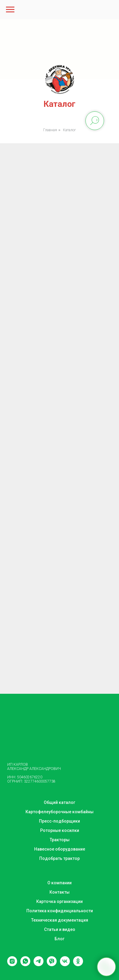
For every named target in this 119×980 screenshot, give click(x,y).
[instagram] (12, 964)
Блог (59, 939)
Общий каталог (59, 802)
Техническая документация (60, 920)
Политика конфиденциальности (60, 911)
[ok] (78, 964)
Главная (50, 130)
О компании (59, 883)
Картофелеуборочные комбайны (59, 812)
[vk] (65, 964)
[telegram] (39, 964)
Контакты (59, 892)
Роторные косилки (60, 830)
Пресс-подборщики (59, 821)
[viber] (52, 964)
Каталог (69, 130)
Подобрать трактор (59, 858)
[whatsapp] (25, 964)
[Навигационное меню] (10, 10)
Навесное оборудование (60, 849)
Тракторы (60, 840)
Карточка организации (59, 901)
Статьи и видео (60, 929)
